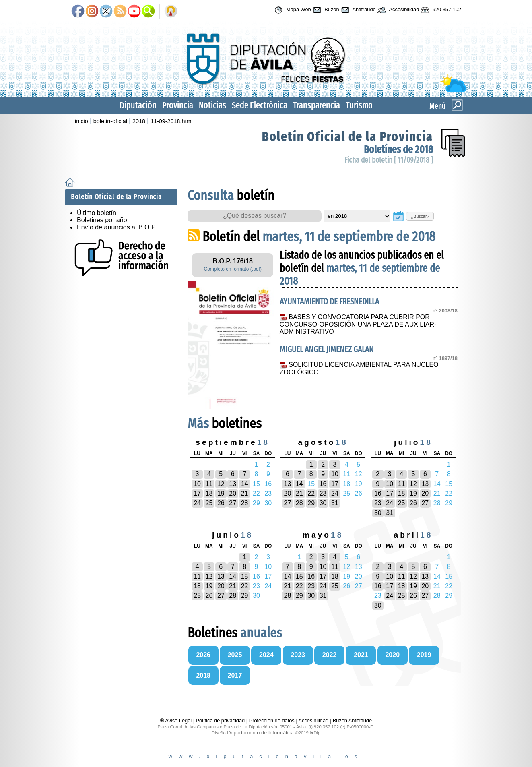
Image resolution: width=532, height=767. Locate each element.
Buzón (325, 10)
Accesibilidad (398, 10)
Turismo (359, 105)
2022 (330, 655)
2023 (298, 655)
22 (311, 493)
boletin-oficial (110, 121)
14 (245, 484)
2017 (235, 675)
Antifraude (358, 10)
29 (311, 503)
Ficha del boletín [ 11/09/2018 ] (389, 160)
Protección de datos (272, 720)
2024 (266, 655)
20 (233, 493)
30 (323, 503)
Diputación (138, 105)
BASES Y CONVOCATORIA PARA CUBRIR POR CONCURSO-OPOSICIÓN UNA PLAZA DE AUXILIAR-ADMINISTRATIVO (358, 325)
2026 (203, 655)
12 (221, 484)
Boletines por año (102, 220)
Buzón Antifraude (352, 720)
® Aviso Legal (177, 720)
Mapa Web (292, 10)
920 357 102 (440, 10)
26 (221, 503)
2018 (139, 121)
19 (221, 493)
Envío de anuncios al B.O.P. (117, 227)
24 (197, 503)
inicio (81, 121)
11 (209, 484)
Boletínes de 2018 (398, 150)
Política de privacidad (221, 720)
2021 (361, 655)
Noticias (212, 105)
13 (233, 484)
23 (323, 493)
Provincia (178, 105)
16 (323, 484)
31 (335, 503)
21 (245, 493)
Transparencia (317, 105)
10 (197, 484)
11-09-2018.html (172, 121)
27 (233, 503)
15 (245, 576)
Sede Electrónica (260, 105)
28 (245, 503)
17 (197, 493)
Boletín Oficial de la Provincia (347, 136)
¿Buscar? (420, 216)
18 (209, 493)
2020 (392, 655)
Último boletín (97, 213)
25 (209, 503)
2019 (424, 655)
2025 (235, 655)
